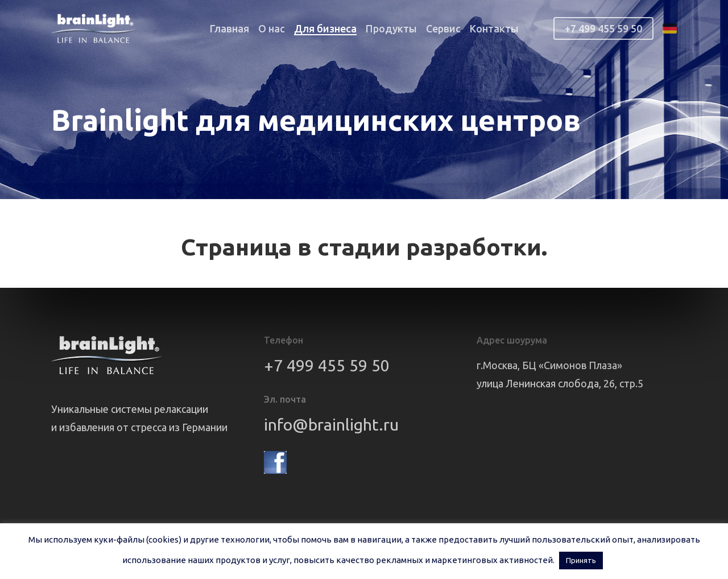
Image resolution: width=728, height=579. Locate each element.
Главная (229, 28)
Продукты (391, 28)
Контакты (494, 28)
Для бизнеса (325, 28)
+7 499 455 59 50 (603, 28)
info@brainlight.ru (331, 424)
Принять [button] (581, 560)
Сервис (443, 28)
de (670, 28)
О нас (272, 28)
